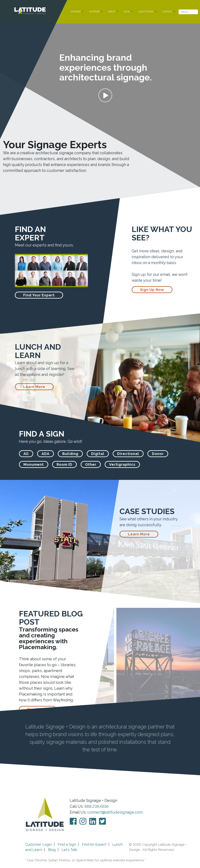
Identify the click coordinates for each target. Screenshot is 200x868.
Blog (52, 850)
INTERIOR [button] (76, 12)
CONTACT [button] (168, 12)
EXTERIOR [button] (95, 12)
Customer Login (38, 844)
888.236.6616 (96, 806)
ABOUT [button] (112, 12)
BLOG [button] (127, 12)
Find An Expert (94, 844)
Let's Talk (69, 850)
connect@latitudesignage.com (115, 812)
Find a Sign (67, 844)
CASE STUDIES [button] (146, 12)
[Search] (188, 12)
